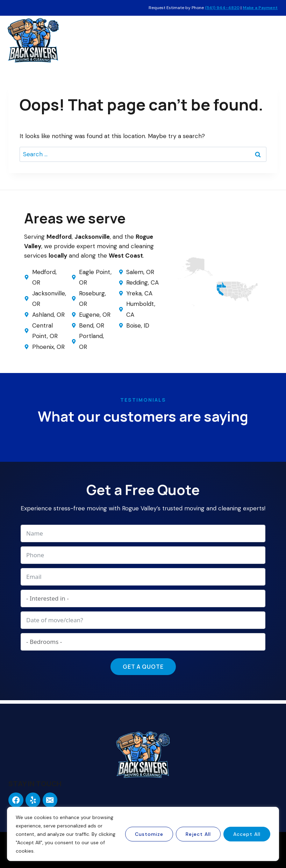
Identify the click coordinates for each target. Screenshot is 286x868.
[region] (143, 834)
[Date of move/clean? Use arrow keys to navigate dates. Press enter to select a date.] (143, 620)
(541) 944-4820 (222, 8)
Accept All (247, 834)
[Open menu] (271, 40)
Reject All (198, 834)
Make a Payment (260, 8)
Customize (149, 834)
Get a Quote (143, 667)
